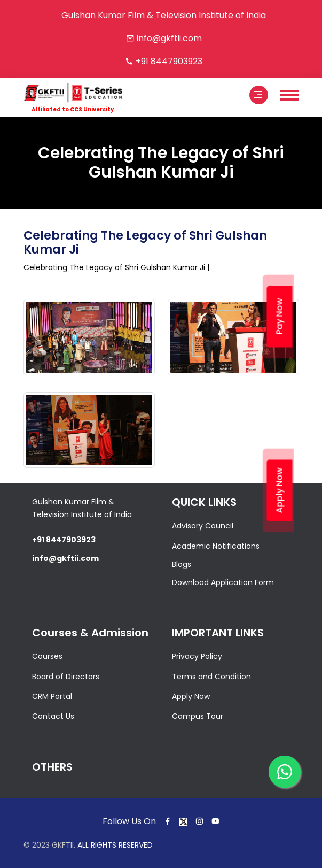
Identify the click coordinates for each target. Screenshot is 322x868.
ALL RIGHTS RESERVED (115, 845)
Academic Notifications (216, 546)
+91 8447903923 (169, 61)
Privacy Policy (197, 656)
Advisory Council (203, 526)
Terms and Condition (211, 677)
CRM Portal (52, 696)
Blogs (182, 564)
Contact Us (53, 716)
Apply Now (191, 696)
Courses (47, 656)
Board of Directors (66, 677)
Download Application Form (223, 582)
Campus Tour (198, 716)
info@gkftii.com (169, 38)
